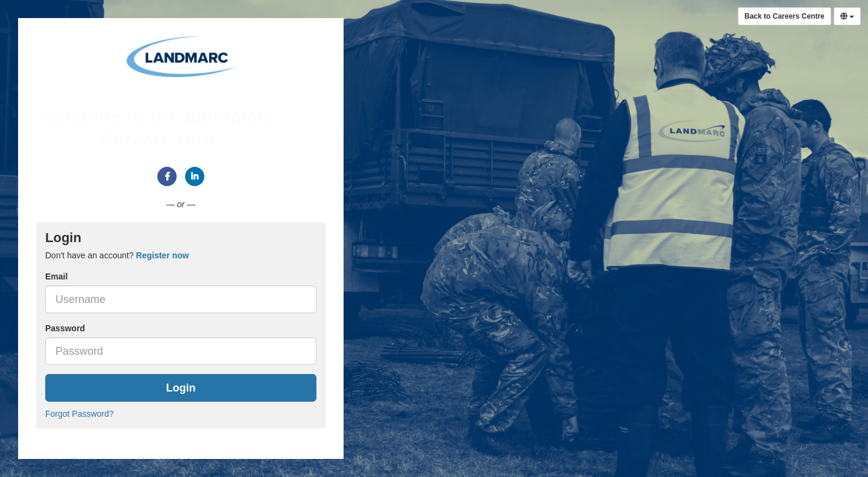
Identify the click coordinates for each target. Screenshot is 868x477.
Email (56, 276)
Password (65, 328)
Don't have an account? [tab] (117, 255)
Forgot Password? (80, 414)
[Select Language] (847, 16)
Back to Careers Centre (785, 16)
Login (181, 388)
